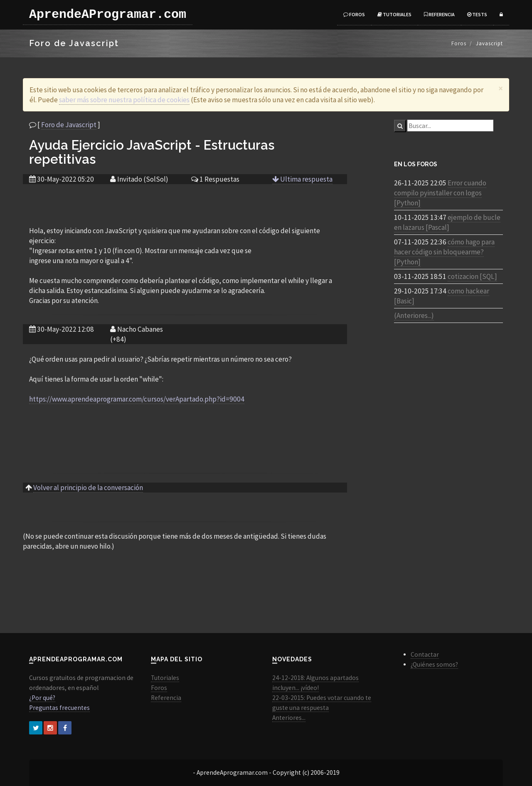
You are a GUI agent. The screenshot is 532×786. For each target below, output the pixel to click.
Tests (477, 14)
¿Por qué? (42, 698)
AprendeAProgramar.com (108, 15)
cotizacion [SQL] (472, 276)
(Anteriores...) (414, 315)
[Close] (501, 88)
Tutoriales (394, 14)
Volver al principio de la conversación (88, 488)
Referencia (439, 14)
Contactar (425, 654)
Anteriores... (289, 718)
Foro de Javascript (69, 125)
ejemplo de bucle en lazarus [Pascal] (447, 222)
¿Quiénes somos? (434, 664)
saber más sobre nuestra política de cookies (124, 100)
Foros (354, 14)
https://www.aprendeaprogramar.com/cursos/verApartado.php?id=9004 (137, 399)
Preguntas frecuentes (59, 708)
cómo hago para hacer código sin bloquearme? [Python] (444, 252)
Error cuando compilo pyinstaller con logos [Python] (440, 193)
